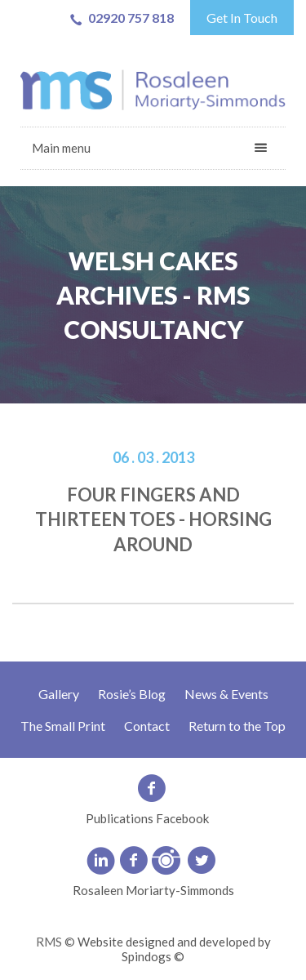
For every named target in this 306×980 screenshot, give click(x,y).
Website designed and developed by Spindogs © (174, 949)
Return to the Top (237, 726)
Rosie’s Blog (132, 694)
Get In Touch (242, 18)
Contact (147, 726)
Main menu (61, 148)
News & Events (226, 694)
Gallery (59, 694)
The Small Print (63, 726)
